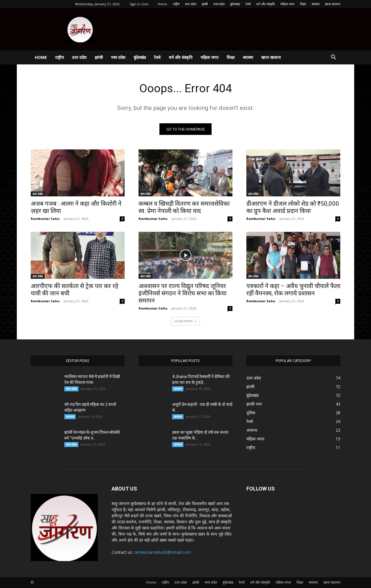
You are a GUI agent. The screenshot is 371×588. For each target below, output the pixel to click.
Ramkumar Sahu (45, 219)
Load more (186, 321)
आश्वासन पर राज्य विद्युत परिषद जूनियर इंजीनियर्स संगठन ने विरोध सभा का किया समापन (182, 294)
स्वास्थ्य (315, 4)
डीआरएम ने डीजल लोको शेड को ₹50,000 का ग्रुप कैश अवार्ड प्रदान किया (293, 208)
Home (162, 4)
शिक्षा (303, 4)
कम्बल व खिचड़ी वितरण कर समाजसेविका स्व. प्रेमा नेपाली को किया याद (184, 208)
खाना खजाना (333, 4)
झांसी (205, 4)
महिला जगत (287, 4)
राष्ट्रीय (176, 4)
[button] (333, 58)
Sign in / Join (139, 4)
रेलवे (248, 4)
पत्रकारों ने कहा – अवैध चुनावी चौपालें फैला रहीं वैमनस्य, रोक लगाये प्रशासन (293, 290)
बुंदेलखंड (235, 4)
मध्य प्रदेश (219, 4)
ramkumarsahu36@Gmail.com (162, 552)
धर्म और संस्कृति (265, 4)
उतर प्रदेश (191, 4)
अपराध (70, 417)
